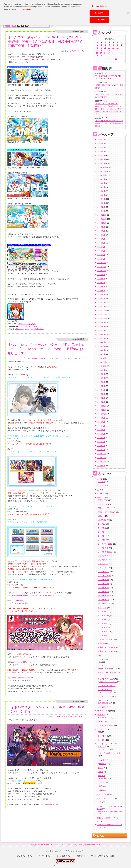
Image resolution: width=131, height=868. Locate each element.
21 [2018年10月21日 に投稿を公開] (122, 50)
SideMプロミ (103, 548)
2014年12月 (101, 406)
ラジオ (102, 760)
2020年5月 (101, 147)
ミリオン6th (103, 631)
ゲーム (101, 768)
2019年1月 (101, 211)
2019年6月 (101, 191)
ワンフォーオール (105, 696)
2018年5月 (101, 243)
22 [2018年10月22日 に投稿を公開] (97, 53)
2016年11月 (101, 314)
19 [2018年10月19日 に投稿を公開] (113, 50)
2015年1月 (101, 402)
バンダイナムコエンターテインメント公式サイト (65, 851)
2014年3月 (101, 442)
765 (99, 662)
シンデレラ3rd (104, 580)
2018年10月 (101, 223)
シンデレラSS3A (103, 794)
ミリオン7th (103, 635)
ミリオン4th (103, 623)
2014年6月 (101, 430)
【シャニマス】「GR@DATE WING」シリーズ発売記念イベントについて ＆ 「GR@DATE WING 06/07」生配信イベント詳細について (109, 109)
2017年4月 (101, 295)
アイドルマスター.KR (106, 725)
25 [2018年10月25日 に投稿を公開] (109, 53)
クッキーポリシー (46, 856)
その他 (101, 772)
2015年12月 (101, 358)
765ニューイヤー (105, 508)
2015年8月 (101, 374)
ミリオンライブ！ (105, 690)
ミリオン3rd (103, 619)
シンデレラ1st (103, 572)
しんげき (101, 482)
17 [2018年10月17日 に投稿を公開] (105, 50)
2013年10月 (101, 462)
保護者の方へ (82, 856)
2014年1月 (101, 450)
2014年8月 (101, 422)
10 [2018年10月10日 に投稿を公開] (105, 48)
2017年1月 (101, 307)
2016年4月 (101, 342)
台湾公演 (101, 643)
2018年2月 (101, 255)
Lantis (100, 721)
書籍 (101, 790)
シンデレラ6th (104, 596)
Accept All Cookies (99, 18)
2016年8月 (101, 326)
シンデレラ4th (104, 588)
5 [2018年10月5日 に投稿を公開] (113, 45)
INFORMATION (41, 358)
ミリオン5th (103, 627)
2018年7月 (101, 235)
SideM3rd (102, 532)
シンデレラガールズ (78, 358)
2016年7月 (101, 330)
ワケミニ (101, 486)
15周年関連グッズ (105, 703)
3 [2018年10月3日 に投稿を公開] (105, 45)
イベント (101, 747)
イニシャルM (103, 568)
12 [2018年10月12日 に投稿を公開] (113, 48)
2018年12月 (101, 215)
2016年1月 (101, 354)
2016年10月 (101, 318)
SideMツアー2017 (105, 544)
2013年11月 (101, 458)
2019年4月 (101, 199)
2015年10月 (101, 366)
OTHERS (100, 715)
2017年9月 (101, 275)
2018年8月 (101, 231)
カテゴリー (101, 729)
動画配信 (103, 764)
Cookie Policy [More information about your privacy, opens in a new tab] (25, 8)
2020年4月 (101, 151)
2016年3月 (101, 346)
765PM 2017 (103, 500)
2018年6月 (101, 239)
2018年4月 (101, 247)
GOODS (31, 358)
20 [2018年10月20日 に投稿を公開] (117, 50)
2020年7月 (101, 139)
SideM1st (102, 524)
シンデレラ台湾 (104, 604)
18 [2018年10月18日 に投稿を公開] (109, 50)
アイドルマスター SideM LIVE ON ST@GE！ (28, 59)
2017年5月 (101, 291)
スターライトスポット (105, 798)
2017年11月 (101, 267)
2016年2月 (101, 350)
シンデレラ (102, 736)
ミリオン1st (103, 611)
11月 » (117, 59)
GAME (99, 659)
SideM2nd (102, 528)
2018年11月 (101, 219)
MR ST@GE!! (103, 520)
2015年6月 (101, 382)
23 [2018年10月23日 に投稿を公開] (101, 53)
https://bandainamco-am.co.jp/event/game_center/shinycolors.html (34, 595)
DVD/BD (100, 494)
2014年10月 (101, 414)
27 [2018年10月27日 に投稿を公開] (117, 53)
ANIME (99, 479)
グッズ (51, 358)
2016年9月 (101, 322)
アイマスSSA (103, 564)
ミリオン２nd (103, 616)
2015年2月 (101, 398)
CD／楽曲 (103, 778)
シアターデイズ (105, 692)
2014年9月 (101, 418)
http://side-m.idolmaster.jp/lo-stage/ (30, 329)
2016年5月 (101, 338)
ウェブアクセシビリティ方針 (103, 856)
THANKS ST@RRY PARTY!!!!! (110, 811)
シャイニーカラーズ (62, 358)
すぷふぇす (102, 608)
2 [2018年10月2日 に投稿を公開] (101, 45)
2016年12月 (101, 310)
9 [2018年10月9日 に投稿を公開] (101, 48)
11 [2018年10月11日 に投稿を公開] (109, 48)
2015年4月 (101, 390)
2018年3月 (101, 251)
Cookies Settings (99, 5)
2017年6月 (101, 287)
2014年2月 (101, 446)
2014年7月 (101, 426)
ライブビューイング (106, 639)
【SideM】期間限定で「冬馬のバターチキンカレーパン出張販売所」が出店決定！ (109, 123)
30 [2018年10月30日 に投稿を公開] (101, 55)
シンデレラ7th (104, 600)
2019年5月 (101, 195)
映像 (101, 786)
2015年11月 (101, 362)
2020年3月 (101, 155)
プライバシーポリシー (26, 856)
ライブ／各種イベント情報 (110, 753)
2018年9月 (101, 227)
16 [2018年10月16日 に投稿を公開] (101, 50)
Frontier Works (104, 717)
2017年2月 (101, 302)
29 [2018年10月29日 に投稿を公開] (97, 55)
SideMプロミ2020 (105, 552)
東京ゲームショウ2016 (107, 647)
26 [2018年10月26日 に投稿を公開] (113, 53)
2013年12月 (101, 454)
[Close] (128, 11)
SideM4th (102, 540)
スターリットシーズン (107, 686)
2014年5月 (101, 434)
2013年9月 (101, 466)
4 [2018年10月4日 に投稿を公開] (109, 45)
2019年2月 (101, 207)
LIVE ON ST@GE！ (78, 51)
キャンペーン (105, 749)
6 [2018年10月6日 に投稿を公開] (117, 45)
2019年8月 (101, 183)
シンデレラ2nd (104, 576)
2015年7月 (101, 378)
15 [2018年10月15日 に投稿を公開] (97, 50)
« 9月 (101, 59)
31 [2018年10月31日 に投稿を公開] (105, 55)
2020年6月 (101, 143)
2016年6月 (101, 334)
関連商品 (101, 776)
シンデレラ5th (104, 592)
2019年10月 (101, 175)
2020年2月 (101, 159)
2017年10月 (101, 271)
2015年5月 (101, 386)
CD (98, 490)
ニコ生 (99, 802)
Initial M (101, 516)
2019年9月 (101, 179)
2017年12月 (101, 263)
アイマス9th (103, 560)
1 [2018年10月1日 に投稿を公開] (97, 45)
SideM (100, 666)
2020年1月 (101, 163)
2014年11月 (101, 410)
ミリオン (101, 740)
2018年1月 (101, 259)
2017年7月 (101, 283)
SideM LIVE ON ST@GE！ (109, 672)
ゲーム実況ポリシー (65, 856)
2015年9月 (101, 370)
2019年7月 (101, 187)
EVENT (99, 498)
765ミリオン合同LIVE (107, 512)
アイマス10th (103, 556)
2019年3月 (101, 203)
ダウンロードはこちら (27, 324)
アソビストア (103, 707)
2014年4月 (101, 438)
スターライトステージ (108, 682)
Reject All (99, 11)
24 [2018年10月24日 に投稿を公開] (105, 53)
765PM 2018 (103, 504)
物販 (100, 655)
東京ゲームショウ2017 (107, 651)
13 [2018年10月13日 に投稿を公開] (117, 48)
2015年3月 (101, 394)
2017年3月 (101, 299)
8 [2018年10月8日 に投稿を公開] (97, 48)
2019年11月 (101, 171)
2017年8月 (101, 279)
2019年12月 (101, 167)
